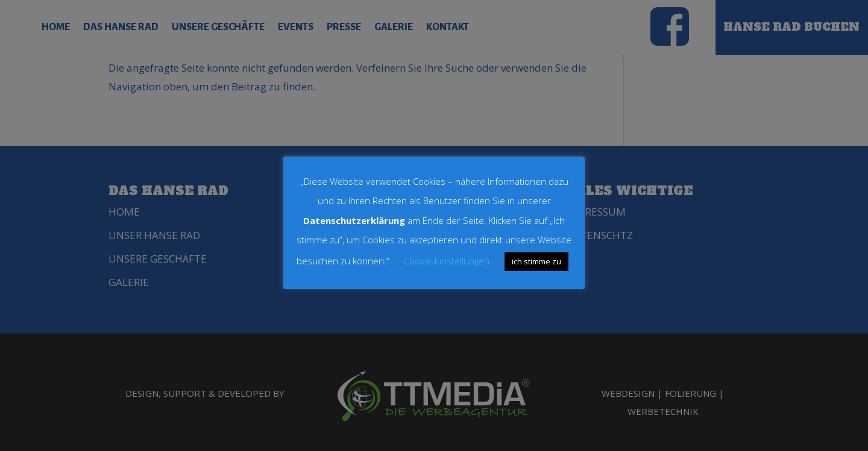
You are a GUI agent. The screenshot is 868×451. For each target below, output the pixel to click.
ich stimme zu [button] (536, 261)
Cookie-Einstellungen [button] (447, 261)
